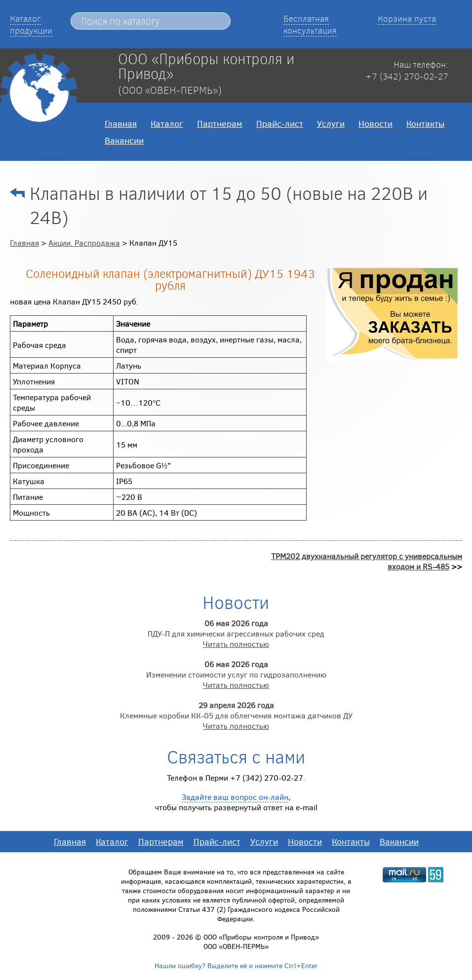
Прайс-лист (280, 123)
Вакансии (124, 140)
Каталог (167, 123)
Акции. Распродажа (84, 243)
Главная (121, 123)
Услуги (331, 123)
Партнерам (220, 123)
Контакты (425, 123)
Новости (375, 123)
